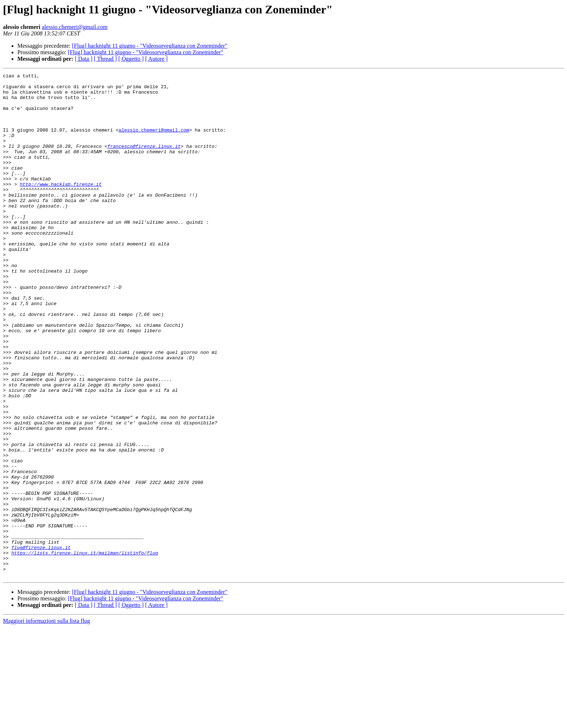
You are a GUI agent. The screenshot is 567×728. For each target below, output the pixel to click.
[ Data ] (84, 59)
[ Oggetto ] (131, 59)
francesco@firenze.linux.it (144, 161)
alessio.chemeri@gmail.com (75, 27)
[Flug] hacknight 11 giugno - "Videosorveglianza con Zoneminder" (150, 46)
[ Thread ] (106, 59)
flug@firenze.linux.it (41, 643)
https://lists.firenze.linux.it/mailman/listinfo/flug (85, 649)
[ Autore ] (156, 59)
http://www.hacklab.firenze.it (61, 207)
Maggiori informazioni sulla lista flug (46, 722)
